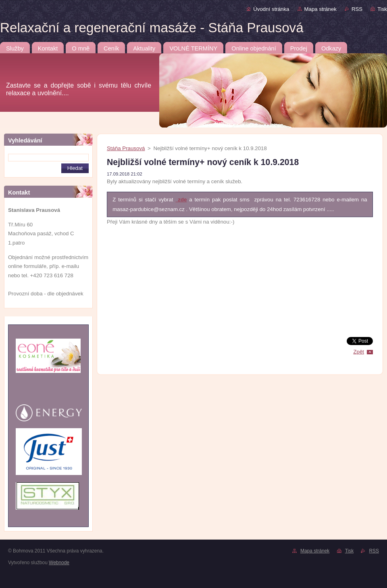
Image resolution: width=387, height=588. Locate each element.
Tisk (382, 9)
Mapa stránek (320, 9)
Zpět (359, 352)
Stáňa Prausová (126, 148)
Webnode (59, 563)
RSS (357, 9)
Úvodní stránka (271, 9)
